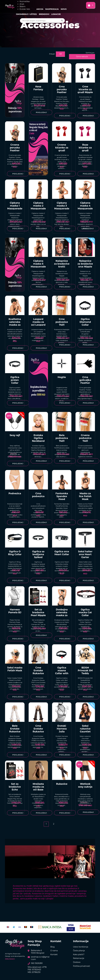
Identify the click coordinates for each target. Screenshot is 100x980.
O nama (54, 951)
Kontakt (54, 954)
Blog (53, 947)
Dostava (77, 962)
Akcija (40, 9)
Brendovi (44, 14)
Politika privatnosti (82, 966)
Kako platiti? (79, 954)
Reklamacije (79, 958)
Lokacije (56, 14)
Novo (64, 9)
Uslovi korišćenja (81, 947)
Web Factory (10, 959)
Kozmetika (25, 1)
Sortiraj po (90, 53)
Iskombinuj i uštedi (26, 14)
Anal (22, 4)
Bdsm (23, 7)
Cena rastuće (82, 57)
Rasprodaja (52, 9)
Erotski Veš (25, 9)
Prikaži (52, 54)
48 (60, 54)
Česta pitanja (79, 951)
